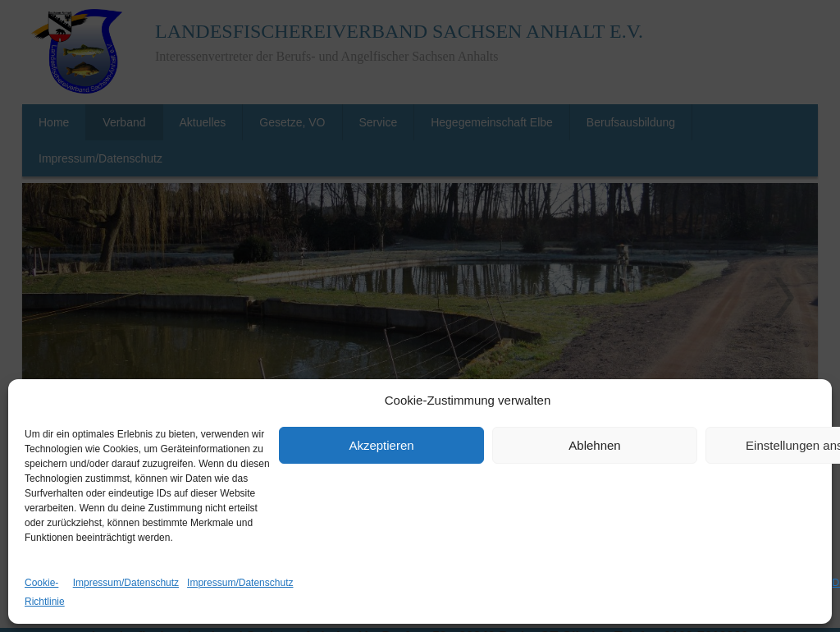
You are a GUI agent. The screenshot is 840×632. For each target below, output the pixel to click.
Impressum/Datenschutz (126, 583)
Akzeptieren (381, 445)
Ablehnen (594, 445)
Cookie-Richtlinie (45, 592)
